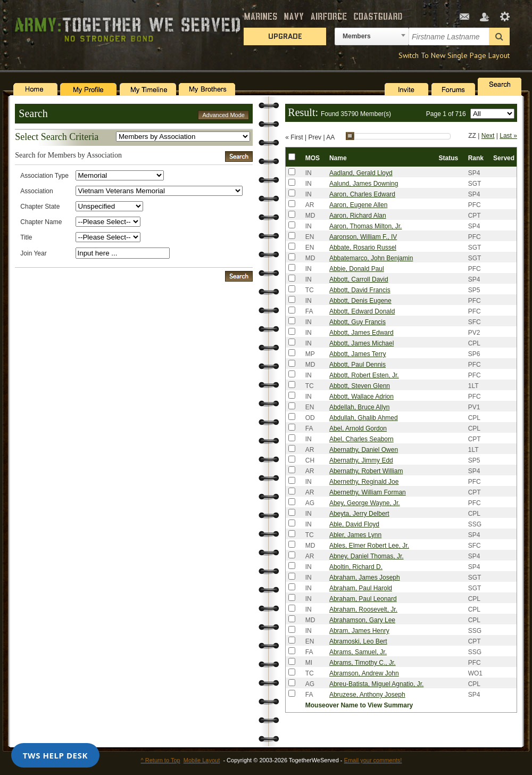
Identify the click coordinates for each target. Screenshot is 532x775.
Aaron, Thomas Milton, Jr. (366, 226)
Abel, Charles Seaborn (361, 439)
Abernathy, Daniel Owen (364, 450)
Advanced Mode (223, 115)
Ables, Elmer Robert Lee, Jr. (369, 546)
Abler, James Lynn (355, 535)
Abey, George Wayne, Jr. (365, 503)
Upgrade (285, 36)
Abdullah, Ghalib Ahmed (364, 418)
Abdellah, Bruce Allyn (359, 407)
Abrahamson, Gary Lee (362, 620)
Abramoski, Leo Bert (358, 641)
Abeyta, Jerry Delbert (359, 514)
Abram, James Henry (359, 631)
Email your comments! (373, 760)
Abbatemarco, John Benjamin (371, 258)
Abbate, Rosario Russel (363, 248)
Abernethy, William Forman (368, 492)
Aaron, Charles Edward (362, 194)
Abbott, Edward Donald (362, 311)
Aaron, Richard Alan (358, 216)
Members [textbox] (357, 36)
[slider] (350, 136)
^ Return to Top (161, 760)
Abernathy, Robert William (366, 471)
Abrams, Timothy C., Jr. (363, 663)
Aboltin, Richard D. (356, 567)
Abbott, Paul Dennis (358, 365)
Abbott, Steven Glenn (360, 386)
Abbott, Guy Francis (358, 322)
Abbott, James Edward (361, 333)
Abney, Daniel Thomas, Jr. (367, 556)
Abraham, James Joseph (365, 578)
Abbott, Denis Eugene (360, 301)
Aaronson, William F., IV (363, 237)
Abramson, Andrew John (364, 673)
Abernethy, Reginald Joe (364, 482)
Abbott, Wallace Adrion (361, 397)
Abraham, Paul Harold (361, 588)
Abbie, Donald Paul (357, 269)
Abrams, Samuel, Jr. (358, 652)
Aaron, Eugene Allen (358, 205)
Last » (508, 136)
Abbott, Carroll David (359, 279)
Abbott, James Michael (361, 343)
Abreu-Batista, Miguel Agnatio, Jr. (376, 684)
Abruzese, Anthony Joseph (367, 695)
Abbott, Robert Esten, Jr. (364, 375)
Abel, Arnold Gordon (358, 428)
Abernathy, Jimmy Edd (361, 460)
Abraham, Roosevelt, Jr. (363, 609)
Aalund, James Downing (364, 184)
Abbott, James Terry (358, 354)
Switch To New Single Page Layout (454, 55)
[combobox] (372, 36)
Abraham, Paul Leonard (363, 599)
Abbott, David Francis (360, 290)
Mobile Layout (202, 760)
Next (488, 136)
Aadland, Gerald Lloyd (361, 173)
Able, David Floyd (354, 524)
